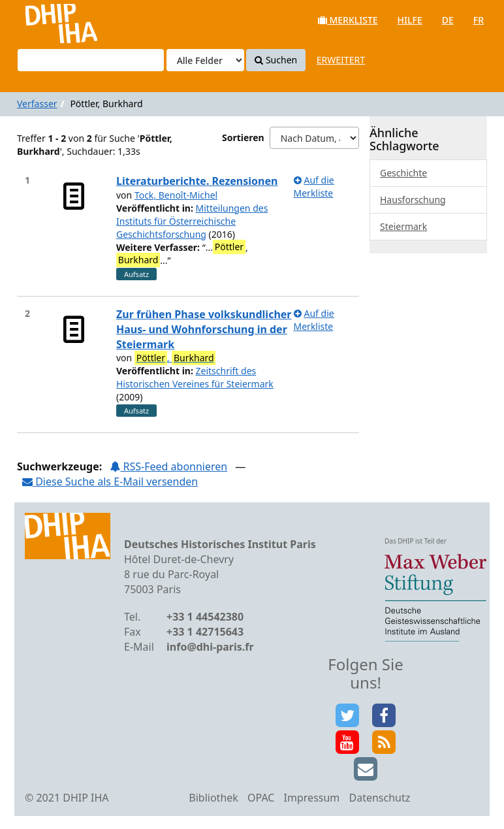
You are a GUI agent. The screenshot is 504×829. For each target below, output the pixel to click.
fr (479, 20)
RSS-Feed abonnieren (168, 466)
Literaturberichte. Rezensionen (197, 181)
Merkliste (348, 20)
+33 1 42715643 (205, 632)
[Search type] (205, 60)
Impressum (312, 798)
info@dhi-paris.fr (210, 647)
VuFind (45, 20)
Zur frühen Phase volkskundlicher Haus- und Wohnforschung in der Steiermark (204, 329)
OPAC (261, 798)
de (448, 20)
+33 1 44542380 (205, 617)
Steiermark (403, 226)
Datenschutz (379, 798)
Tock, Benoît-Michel (176, 195)
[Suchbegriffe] (91, 60)
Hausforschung (413, 200)
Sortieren (243, 138)
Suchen (276, 60)
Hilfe (410, 20)
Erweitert (341, 60)
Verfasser (37, 104)
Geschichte (403, 173)
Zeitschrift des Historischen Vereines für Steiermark (195, 377)
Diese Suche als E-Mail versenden (110, 481)
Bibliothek (213, 798)
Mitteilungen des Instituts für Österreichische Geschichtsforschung (192, 221)
